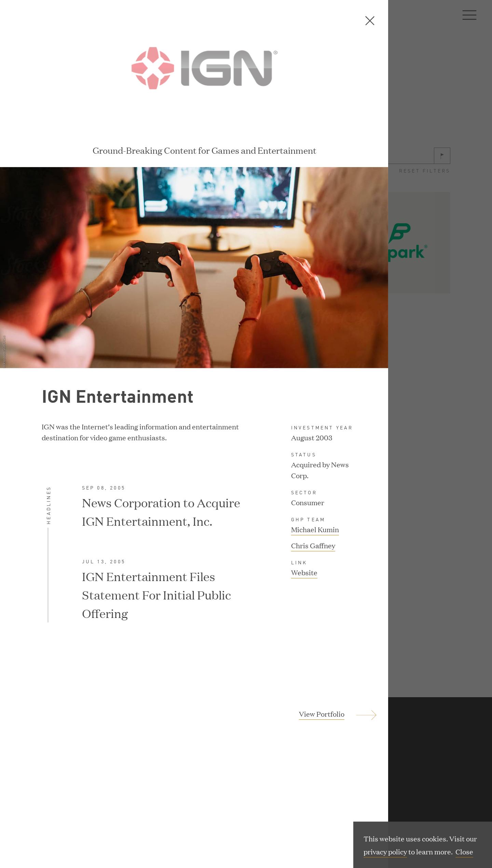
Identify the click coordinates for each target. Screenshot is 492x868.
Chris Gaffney (313, 488)
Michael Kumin (315, 472)
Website (304, 516)
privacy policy (385, 852)
